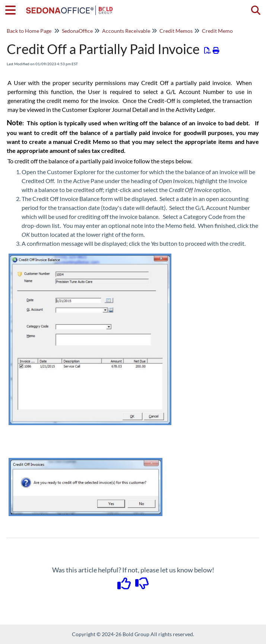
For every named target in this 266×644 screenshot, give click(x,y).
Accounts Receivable (126, 31)
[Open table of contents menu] (13, 9)
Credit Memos (176, 31)
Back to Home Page (29, 31)
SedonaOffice (77, 31)
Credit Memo (217, 31)
